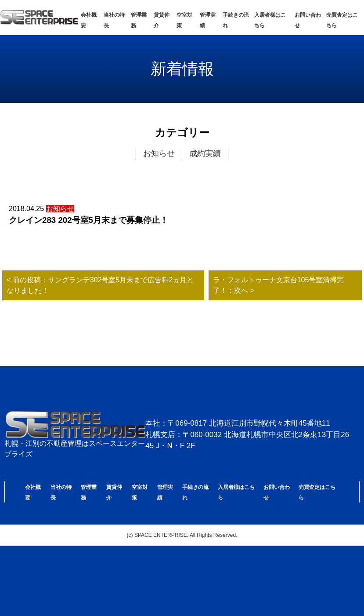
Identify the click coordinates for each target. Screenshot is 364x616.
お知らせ (159, 153)
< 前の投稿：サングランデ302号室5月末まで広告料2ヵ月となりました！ (100, 285)
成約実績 (205, 153)
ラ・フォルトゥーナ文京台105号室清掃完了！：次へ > (279, 285)
